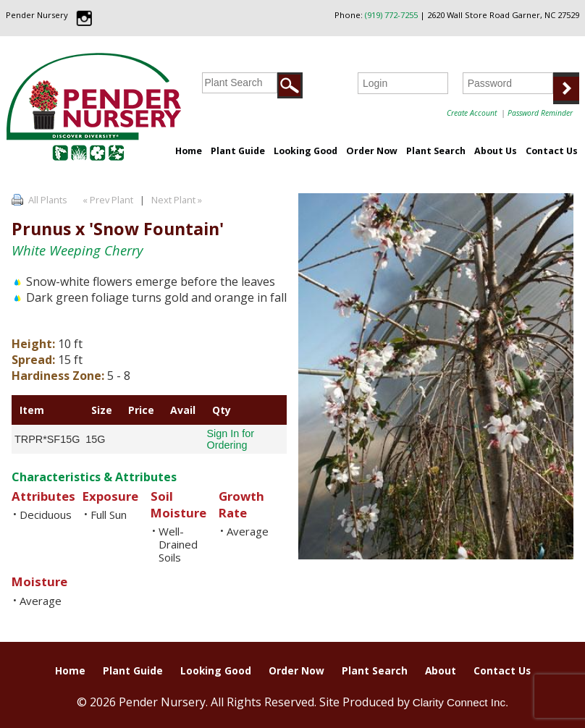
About (441, 670)
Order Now (372, 151)
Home (189, 151)
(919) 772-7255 (391, 15)
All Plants (48, 200)
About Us (496, 151)
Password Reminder (540, 113)
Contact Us (552, 151)
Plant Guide (238, 151)
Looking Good (306, 151)
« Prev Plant (107, 200)
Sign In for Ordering (230, 439)
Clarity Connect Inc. (461, 702)
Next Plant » (178, 200)
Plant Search (436, 151)
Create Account (472, 113)
